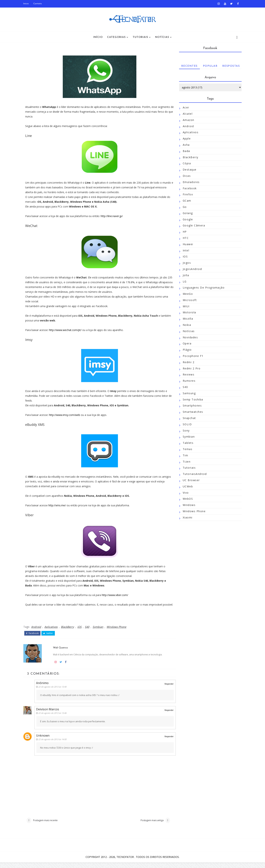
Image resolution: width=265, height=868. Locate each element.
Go (183, 207)
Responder (165, 688)
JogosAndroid (191, 269)
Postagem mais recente (47, 825)
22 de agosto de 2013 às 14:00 (54, 744)
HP (183, 232)
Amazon (187, 120)
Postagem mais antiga (147, 825)
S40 (89, 632)
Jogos (185, 263)
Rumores (188, 381)
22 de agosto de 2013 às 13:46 (54, 718)
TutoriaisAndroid (193, 474)
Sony (185, 431)
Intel (185, 250)
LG (183, 281)
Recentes (188, 66)
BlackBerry (69, 632)
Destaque (188, 170)
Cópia (185, 163)
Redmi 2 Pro (190, 368)
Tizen (185, 462)
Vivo (184, 493)
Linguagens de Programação (202, 288)
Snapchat (188, 418)
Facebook (188, 188)
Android (38, 632)
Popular (209, 66)
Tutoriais (140, 37)
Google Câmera (192, 226)
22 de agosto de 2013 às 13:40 (54, 691)
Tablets (187, 443)
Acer (184, 108)
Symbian (99, 632)
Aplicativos (52, 632)
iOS (81, 632)
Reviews (187, 375)
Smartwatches (191, 412)
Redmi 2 (187, 362)
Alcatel (186, 114)
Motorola (188, 313)
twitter (50, 638)
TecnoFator (126, 862)
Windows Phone (118, 632)
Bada (185, 151)
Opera (186, 344)
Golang (186, 213)
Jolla (184, 275)
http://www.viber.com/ (116, 595)
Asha (185, 145)
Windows (188, 505)
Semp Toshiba (191, 399)
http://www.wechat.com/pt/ (67, 330)
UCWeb (186, 486)
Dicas (185, 176)
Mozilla (187, 319)
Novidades (189, 337)
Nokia (185, 325)
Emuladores (190, 182)
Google (186, 219)
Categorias (116, 37)
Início (28, 4)
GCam (185, 201)
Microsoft (188, 300)
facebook (34, 638)
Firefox (186, 195)
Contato (39, 4)
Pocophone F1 (192, 356)
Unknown (45, 740)
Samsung (188, 393)
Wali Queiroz (61, 652)
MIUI (185, 306)
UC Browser (190, 480)
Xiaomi (186, 517)
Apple (185, 139)
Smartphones (191, 406)
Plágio (186, 350)
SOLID (186, 424)
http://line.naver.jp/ (113, 216)
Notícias (162, 37)
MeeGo (186, 294)
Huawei (187, 244)
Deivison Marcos (49, 714)
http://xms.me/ (59, 505)
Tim (184, 455)
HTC (184, 238)
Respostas (230, 66)
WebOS (186, 499)
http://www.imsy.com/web (66, 415)
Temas (186, 449)
